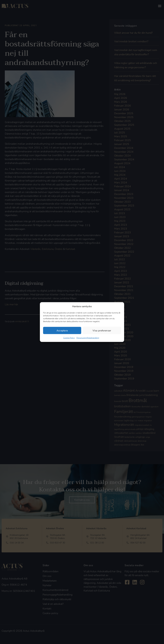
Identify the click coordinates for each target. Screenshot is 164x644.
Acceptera (62, 330)
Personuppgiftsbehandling (88, 338)
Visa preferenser (102, 330)
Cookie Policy (69, 338)
